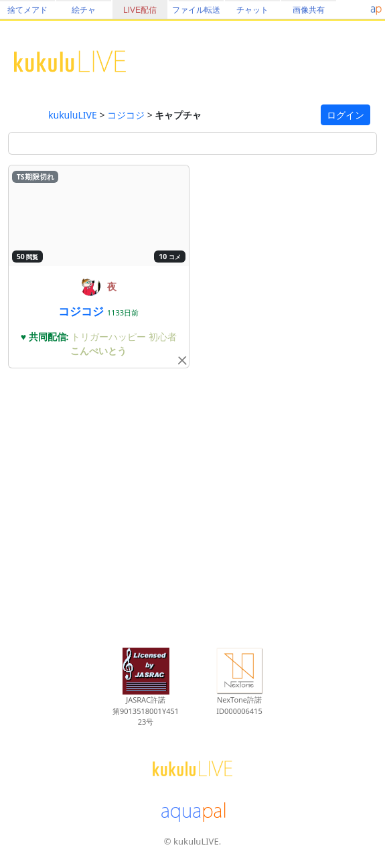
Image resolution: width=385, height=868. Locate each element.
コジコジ (126, 115)
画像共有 (309, 10)
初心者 (163, 337)
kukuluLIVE (73, 115)
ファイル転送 (196, 10)
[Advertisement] (192, 506)
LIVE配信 (140, 10)
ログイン (345, 115)
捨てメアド (27, 10)
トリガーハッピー (110, 337)
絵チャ (84, 10)
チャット (252, 10)
